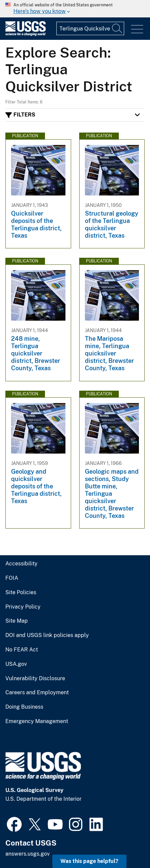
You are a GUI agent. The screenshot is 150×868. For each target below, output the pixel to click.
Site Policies (21, 593)
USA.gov (16, 664)
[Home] (26, 34)
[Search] (117, 28)
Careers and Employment (37, 693)
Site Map (17, 621)
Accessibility (21, 564)
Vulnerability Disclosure (35, 679)
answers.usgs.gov (28, 854)
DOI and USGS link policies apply (47, 635)
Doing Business (24, 707)
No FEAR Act (22, 650)
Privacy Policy (23, 607)
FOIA (12, 578)
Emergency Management (37, 721)
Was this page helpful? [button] (89, 861)
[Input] (90, 28)
